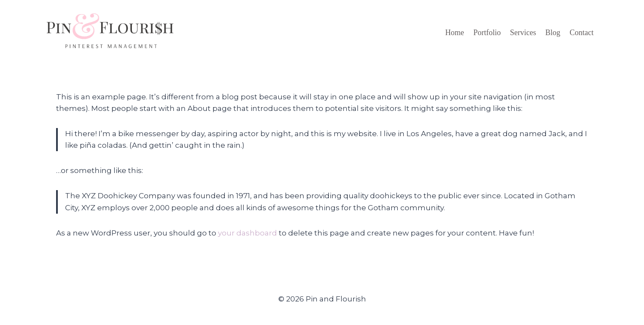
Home (455, 33)
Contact (581, 33)
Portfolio (487, 33)
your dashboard (247, 233)
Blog (553, 33)
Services (523, 33)
